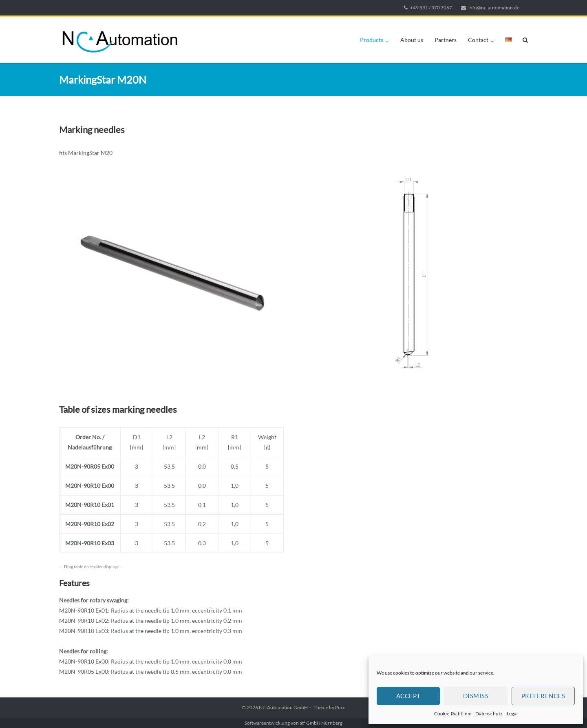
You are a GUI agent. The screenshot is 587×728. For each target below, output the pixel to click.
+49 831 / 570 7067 (431, 8)
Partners (446, 40)
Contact (478, 40)
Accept (408, 696)
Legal (512, 714)
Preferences (543, 696)
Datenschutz (489, 714)
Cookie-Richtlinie (453, 714)
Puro (340, 707)
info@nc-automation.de (494, 8)
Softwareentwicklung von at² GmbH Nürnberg (293, 723)
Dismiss (476, 696)
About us (412, 40)
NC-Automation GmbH (283, 707)
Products (372, 40)
